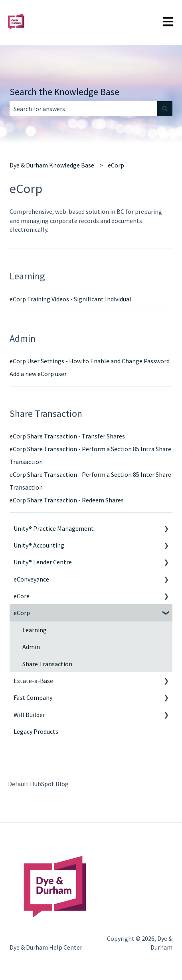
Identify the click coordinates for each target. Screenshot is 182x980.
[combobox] (83, 109)
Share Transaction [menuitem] (47, 664)
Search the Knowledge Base (64, 92)
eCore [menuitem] (22, 596)
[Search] (165, 109)
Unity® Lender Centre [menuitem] (43, 562)
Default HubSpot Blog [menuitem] (38, 784)
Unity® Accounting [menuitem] (39, 545)
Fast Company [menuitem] (33, 697)
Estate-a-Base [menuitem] (33, 681)
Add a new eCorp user (38, 374)
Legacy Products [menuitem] (36, 731)
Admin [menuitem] (31, 647)
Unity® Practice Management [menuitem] (54, 528)
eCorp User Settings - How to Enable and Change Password (90, 361)
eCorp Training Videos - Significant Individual (70, 299)
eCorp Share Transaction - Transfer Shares (67, 436)
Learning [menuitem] (35, 630)
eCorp (116, 165)
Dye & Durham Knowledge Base (52, 165)
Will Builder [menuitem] (29, 715)
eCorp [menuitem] (22, 613)
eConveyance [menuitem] (31, 579)
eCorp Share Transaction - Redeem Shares (67, 500)
